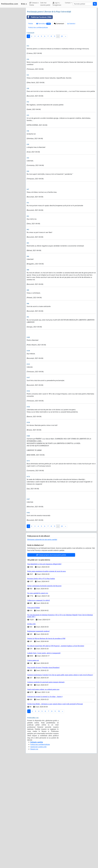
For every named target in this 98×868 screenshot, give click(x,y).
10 (59, 711)
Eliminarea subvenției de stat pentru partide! (42, 540)
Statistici (71, 24)
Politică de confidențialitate (38, 28)
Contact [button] (68, 3)
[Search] (83, 4)
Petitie (31, 24)
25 (62, 36)
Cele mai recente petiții (45, 4)
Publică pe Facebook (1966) (39, 17)
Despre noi (34, 749)
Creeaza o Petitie (34, 4)
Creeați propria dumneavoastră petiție (51, 555)
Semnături (43, 24)
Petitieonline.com (10, 4)
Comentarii (59, 24)
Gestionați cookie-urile (38, 747)
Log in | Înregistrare (57, 4)
